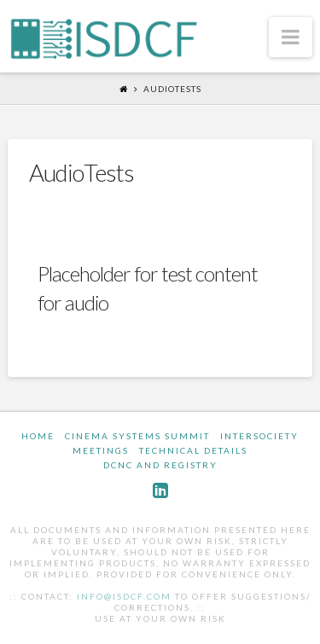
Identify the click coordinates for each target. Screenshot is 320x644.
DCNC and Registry (160, 465)
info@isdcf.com (124, 596)
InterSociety (259, 436)
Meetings (101, 450)
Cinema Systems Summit (137, 436)
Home (38, 436)
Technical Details (193, 450)
